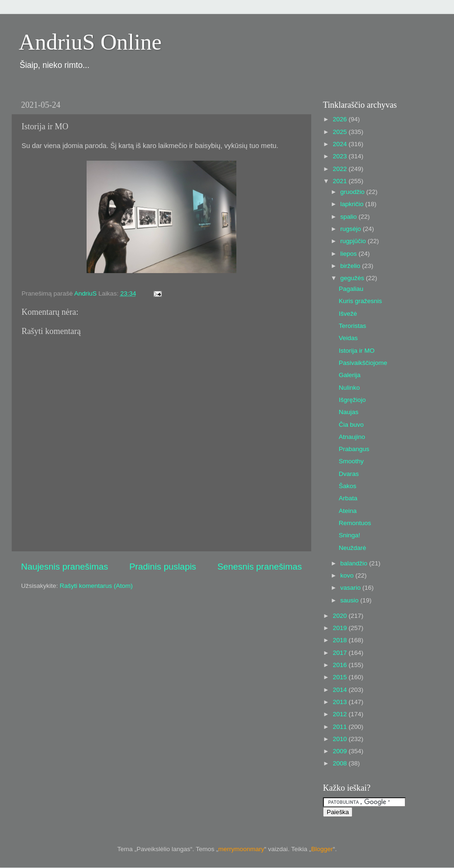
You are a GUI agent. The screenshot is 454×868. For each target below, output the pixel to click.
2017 (341, 653)
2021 (341, 181)
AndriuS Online (90, 42)
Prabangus (354, 449)
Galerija (350, 375)
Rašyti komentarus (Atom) (96, 586)
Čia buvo (351, 425)
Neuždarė (353, 548)
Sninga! (350, 535)
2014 (341, 690)
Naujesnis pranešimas (65, 567)
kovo (348, 575)
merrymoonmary (241, 849)
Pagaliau (351, 289)
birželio (351, 266)
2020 (341, 616)
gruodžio (353, 192)
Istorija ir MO (357, 351)
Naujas (349, 412)
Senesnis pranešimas (260, 567)
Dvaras (349, 474)
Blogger (322, 849)
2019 (341, 628)
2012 (341, 714)
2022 (341, 169)
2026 (341, 119)
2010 (341, 739)
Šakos (348, 486)
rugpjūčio (354, 241)
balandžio (355, 563)
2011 (341, 727)
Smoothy (351, 461)
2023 (341, 156)
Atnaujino (352, 437)
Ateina (348, 511)
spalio (349, 217)
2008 (341, 763)
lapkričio (353, 204)
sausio (350, 600)
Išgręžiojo (352, 400)
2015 (341, 677)
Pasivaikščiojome (363, 363)
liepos (349, 254)
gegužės (353, 278)
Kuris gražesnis (360, 301)
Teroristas (353, 326)
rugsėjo (351, 229)
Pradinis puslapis (163, 567)
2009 (341, 751)
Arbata (348, 498)
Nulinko (349, 388)
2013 (341, 702)
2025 (341, 132)
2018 (341, 640)
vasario (351, 588)
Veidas (348, 338)
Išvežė (348, 314)
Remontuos (355, 523)
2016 (341, 665)
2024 (341, 144)
